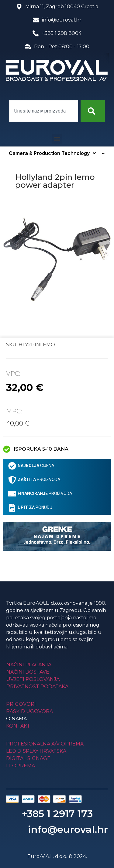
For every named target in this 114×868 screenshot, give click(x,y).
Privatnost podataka (37, 686)
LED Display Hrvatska (36, 751)
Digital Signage (28, 758)
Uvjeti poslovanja (33, 679)
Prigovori (21, 704)
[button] (57, 139)
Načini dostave (28, 672)
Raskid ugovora (29, 711)
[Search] (93, 111)
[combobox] (44, 111)
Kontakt (18, 726)
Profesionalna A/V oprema (45, 744)
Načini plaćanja (29, 665)
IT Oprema (21, 766)
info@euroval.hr (68, 829)
